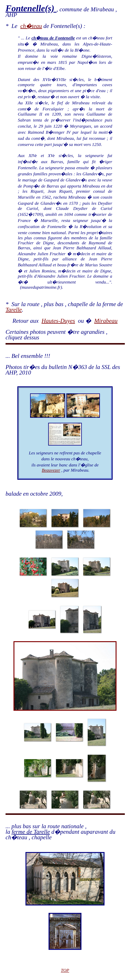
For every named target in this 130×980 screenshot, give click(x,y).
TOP (65, 970)
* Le (13, 26)
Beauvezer (51, 470)
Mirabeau (106, 321)
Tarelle (14, 310)
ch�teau (31, 26)
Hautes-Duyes (58, 321)
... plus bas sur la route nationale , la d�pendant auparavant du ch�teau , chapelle (60, 832)
